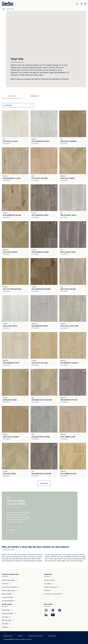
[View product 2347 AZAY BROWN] (15, 239)
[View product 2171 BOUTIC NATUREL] (44, 165)
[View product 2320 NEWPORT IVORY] (15, 350)
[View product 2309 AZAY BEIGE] (15, 460)
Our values (5, 617)
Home (4, 9)
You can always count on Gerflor (16, 502)
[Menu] (85, 3)
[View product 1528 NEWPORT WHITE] (44, 313)
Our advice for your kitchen (53, 594)
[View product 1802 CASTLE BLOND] (73, 276)
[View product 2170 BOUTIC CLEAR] (15, 128)
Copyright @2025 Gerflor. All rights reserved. (18, 639)
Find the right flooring (8, 590)
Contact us (5, 627)
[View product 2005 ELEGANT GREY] (73, 239)
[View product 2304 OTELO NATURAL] (44, 350)
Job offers (5, 624)
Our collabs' (48, 584)
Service (9, 497)
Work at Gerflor (7, 620)
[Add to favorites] (27, 113)
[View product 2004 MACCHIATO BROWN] (44, 460)
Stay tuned (48, 604)
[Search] (77, 4)
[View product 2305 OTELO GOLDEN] (15, 423)
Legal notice (52, 636)
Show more (44, 483)
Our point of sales (7, 597)
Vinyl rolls (5, 584)
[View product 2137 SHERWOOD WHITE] (44, 128)
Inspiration (48, 574)
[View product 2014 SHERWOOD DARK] (44, 239)
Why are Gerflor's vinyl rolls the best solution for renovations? (36, 547)
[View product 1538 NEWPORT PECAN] (73, 386)
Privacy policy (8, 636)
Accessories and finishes (9, 587)
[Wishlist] (82, 4)
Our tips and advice (8, 601)
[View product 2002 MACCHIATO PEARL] (44, 423)
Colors (12, 96)
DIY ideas (47, 590)
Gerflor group (7, 604)
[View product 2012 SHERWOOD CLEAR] (15, 165)
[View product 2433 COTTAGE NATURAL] (15, 276)
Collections (34, 96)
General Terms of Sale (36, 636)
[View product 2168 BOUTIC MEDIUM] (73, 128)
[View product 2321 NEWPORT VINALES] (73, 350)
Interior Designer (7, 594)
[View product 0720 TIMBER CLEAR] (73, 423)
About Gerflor (6, 610)
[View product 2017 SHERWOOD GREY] (44, 202)
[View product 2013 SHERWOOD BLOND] (15, 202)
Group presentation (8, 613)
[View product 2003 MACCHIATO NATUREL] (44, 386)
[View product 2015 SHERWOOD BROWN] (44, 276)
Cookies (20, 636)
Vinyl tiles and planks (8, 580)
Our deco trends (49, 580)
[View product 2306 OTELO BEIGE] (15, 386)
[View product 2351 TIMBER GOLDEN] (73, 460)
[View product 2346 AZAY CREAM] (73, 165)
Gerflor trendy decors (51, 587)
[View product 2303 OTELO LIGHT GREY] (73, 313)
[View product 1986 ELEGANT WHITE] (73, 202)
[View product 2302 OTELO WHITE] (15, 313)
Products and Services (10, 574)
